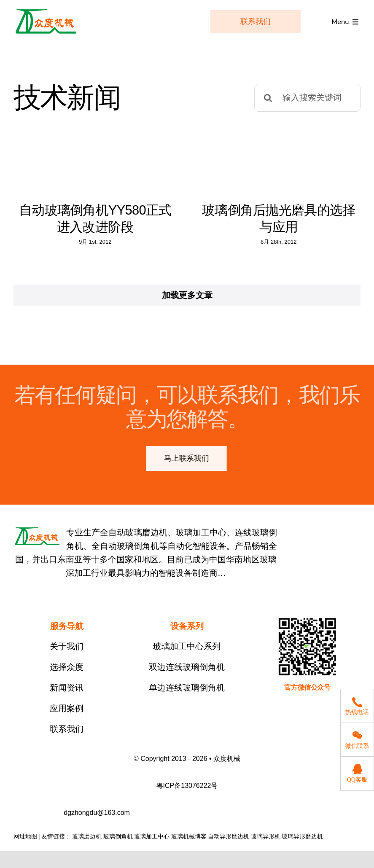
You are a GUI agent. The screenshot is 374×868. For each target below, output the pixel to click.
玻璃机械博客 (189, 843)
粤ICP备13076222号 (187, 792)
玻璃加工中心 (152, 843)
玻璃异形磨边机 (302, 843)
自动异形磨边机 (229, 843)
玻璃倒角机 (118, 843)
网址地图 (25, 843)
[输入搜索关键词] (307, 98)
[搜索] (268, 98)
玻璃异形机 (266, 843)
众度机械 (227, 765)
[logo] (46, 11)
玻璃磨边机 (87, 843)
